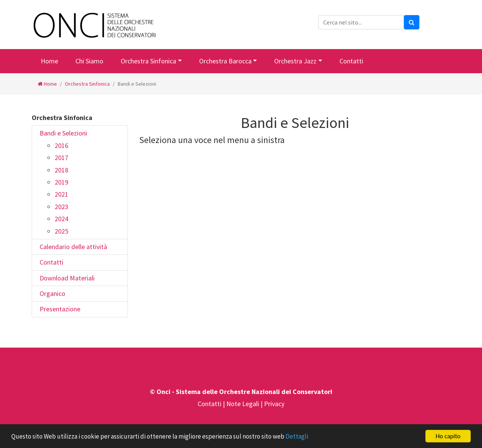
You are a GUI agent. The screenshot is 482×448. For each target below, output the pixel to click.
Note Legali (243, 404)
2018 (61, 170)
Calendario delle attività (73, 247)
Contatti (351, 61)
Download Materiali (67, 278)
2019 (61, 182)
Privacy (274, 404)
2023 (61, 207)
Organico (52, 293)
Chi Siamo (89, 61)
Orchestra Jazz (295, 61)
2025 (61, 231)
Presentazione (60, 309)
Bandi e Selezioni (63, 133)
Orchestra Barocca (225, 61)
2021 (61, 194)
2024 (61, 219)
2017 (61, 158)
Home (49, 61)
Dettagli (297, 437)
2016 (61, 145)
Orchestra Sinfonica (148, 61)
